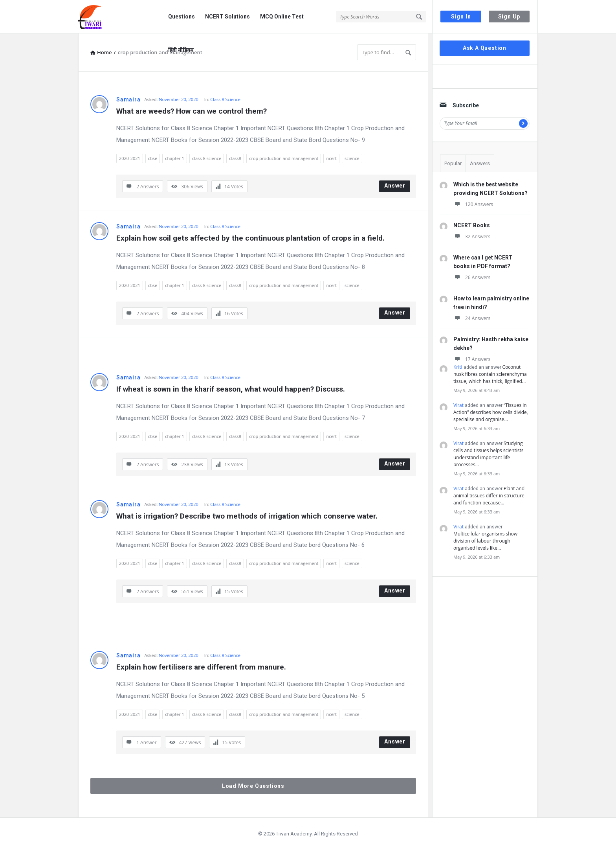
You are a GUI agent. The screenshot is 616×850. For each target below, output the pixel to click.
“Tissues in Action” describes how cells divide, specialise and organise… (491, 412)
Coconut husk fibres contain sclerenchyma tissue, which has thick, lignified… (490, 374)
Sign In (461, 17)
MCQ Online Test (282, 17)
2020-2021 (130, 158)
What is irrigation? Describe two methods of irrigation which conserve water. (247, 516)
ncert (331, 158)
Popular (453, 163)
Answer (395, 186)
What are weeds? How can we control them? (192, 111)
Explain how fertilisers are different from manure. (201, 667)
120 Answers (473, 204)
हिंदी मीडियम (181, 50)
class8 (235, 158)
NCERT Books (472, 225)
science (352, 158)
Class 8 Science (225, 99)
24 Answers (472, 318)
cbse (153, 158)
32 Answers (472, 236)
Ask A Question (485, 48)
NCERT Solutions (227, 17)
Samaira (128, 99)
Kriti (458, 367)
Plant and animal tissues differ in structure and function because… (489, 496)
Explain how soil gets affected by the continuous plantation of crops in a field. (250, 238)
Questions (181, 17)
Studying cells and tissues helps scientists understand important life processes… (488, 454)
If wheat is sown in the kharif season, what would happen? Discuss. (231, 389)
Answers (480, 163)
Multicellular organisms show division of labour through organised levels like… (485, 541)
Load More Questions (253, 786)
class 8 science (207, 158)
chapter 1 (175, 158)
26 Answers (472, 277)
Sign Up (509, 17)
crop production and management (284, 158)
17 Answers (472, 359)
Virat (458, 405)
